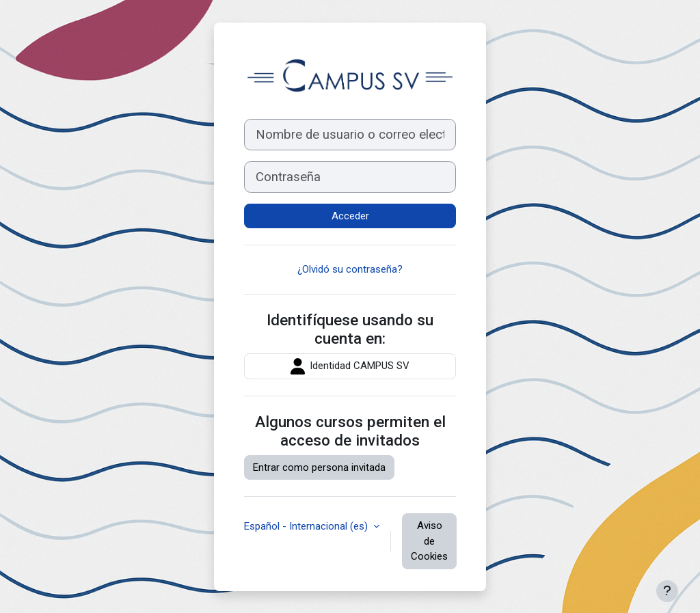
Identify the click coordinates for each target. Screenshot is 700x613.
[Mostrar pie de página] (667, 591)
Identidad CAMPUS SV (350, 366)
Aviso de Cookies (429, 541)
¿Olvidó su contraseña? (350, 269)
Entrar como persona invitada (319, 467)
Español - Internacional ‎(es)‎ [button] (307, 526)
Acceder (350, 216)
